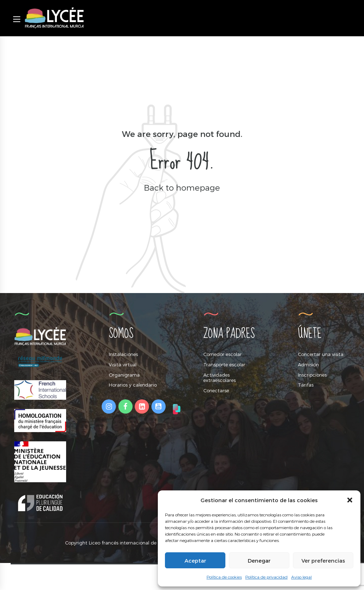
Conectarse (216, 390)
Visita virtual (123, 365)
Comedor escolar (223, 354)
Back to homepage (182, 187)
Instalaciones (123, 354)
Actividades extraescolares (220, 378)
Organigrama (124, 375)
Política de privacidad (266, 577)
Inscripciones (312, 375)
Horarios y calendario (133, 385)
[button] (350, 500)
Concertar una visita (321, 354)
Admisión (308, 365)
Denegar (259, 560)
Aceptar (195, 560)
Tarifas (306, 385)
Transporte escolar (224, 365)
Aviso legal (301, 577)
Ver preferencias (323, 560)
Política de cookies (224, 577)
